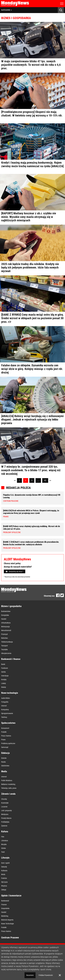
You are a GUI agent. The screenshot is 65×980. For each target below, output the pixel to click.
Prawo (3, 740)
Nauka (3, 762)
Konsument (5, 728)
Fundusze (5, 668)
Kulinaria (4, 871)
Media (4, 771)
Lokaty (4, 683)
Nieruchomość (6, 630)
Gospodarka (5, 908)
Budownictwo (6, 611)
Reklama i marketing (8, 784)
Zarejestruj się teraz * (15, 571)
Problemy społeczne (8, 743)
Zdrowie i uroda (8, 794)
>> (50, 480)
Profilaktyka (5, 822)
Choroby (4, 799)
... (38, 480)
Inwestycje (5, 676)
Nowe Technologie (8, 924)
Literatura (5, 841)
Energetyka (5, 615)
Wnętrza (4, 886)
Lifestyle (5, 858)
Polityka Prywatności (46, 975)
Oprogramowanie (7, 713)
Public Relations (7, 780)
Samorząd (5, 747)
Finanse (4, 905)
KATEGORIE (6, 10)
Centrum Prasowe (10, 938)
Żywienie (4, 826)
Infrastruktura (6, 623)
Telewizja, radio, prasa (9, 788)
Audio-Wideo (6, 698)
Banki (3, 664)
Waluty (4, 687)
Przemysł (4, 634)
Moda (3, 874)
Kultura (5, 831)
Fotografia (5, 702)
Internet (4, 706)
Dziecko (4, 758)
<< (15, 480)
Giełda (3, 672)
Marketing (5, 916)
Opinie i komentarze (11, 896)
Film (3, 837)
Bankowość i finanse (11, 659)
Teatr (3, 852)
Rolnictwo (5, 638)
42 (45, 480)
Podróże (4, 878)
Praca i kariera (6, 736)
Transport (4, 646)
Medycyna (5, 814)
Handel (4, 619)
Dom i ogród (5, 863)
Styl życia (4, 882)
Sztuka (4, 848)
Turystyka (4, 649)
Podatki (4, 732)
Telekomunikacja (7, 642)
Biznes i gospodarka (11, 606)
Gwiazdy (4, 867)
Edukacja (5, 753)
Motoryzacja (5, 627)
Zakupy (4, 890)
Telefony (4, 717)
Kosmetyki (5, 803)
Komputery (5, 710)
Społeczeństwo (8, 723)
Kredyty (4, 680)
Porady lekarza (6, 818)
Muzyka (4, 844)
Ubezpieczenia (6, 653)
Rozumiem (30, 975)
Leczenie (4, 807)
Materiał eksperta (7, 920)
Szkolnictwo (5, 766)
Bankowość (5, 901)
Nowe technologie (10, 693)
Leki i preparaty (6, 810)
